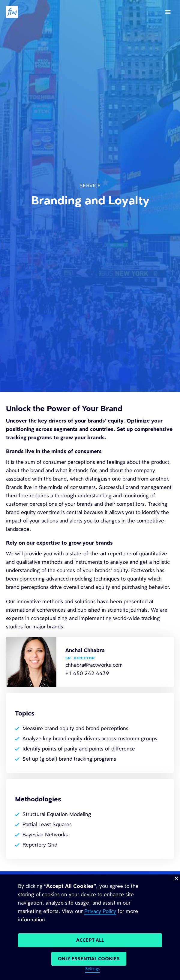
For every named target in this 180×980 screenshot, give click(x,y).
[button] (168, 12)
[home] (12, 12)
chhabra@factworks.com (94, 665)
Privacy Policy (100, 911)
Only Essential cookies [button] (89, 959)
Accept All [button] (90, 940)
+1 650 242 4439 (87, 673)
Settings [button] (92, 969)
